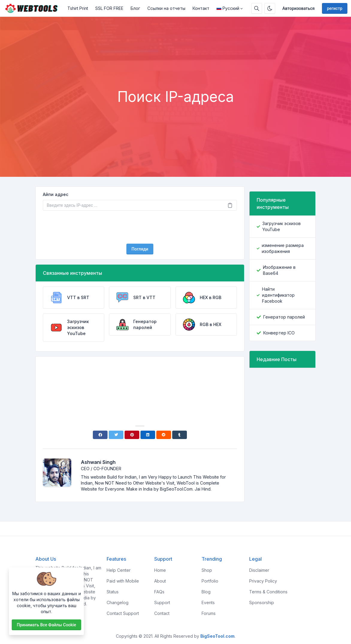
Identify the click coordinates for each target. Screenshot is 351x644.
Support (162, 602)
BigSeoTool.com (217, 636)
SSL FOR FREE (109, 8)
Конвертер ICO (279, 333)
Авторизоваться (299, 8)
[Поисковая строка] (257, 8)
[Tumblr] (180, 435)
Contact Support (123, 613)
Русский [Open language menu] (228, 8)
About (160, 581)
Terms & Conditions (268, 592)
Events (208, 602)
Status (113, 592)
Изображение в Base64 (279, 270)
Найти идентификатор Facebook (278, 295)
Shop (207, 570)
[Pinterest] (132, 435)
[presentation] (140, 227)
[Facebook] (100, 435)
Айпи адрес (56, 194)
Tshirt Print (78, 8)
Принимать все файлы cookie (46, 625)
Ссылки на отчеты (166, 8)
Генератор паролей (284, 317)
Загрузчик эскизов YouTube (282, 226)
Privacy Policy (263, 581)
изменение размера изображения (283, 248)
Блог (135, 8)
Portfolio (210, 581)
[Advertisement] (175, 72)
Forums (209, 613)
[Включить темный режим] (270, 8)
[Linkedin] (148, 435)
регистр (335, 8)
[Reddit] (164, 435)
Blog (206, 592)
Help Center (119, 570)
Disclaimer (259, 570)
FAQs (159, 592)
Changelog (118, 602)
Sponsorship (262, 602)
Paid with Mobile (123, 581)
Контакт (201, 8)
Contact (162, 613)
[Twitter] (116, 435)
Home (160, 570)
